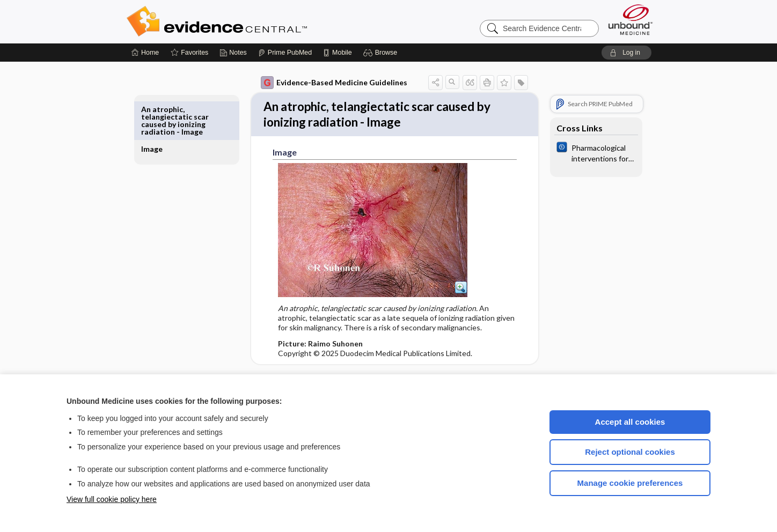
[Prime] (285, 53)
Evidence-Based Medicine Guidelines (322, 83)
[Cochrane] (584, 152)
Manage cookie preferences (630, 483)
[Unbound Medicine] (631, 20)
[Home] (145, 53)
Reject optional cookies (630, 452)
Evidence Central (260, 21)
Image (164, 109)
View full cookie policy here (112, 499)
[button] (382, 53)
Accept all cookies (630, 422)
